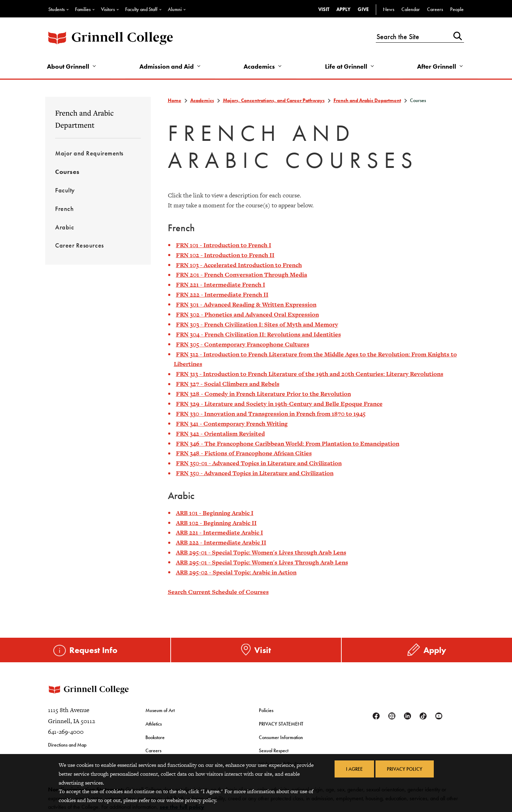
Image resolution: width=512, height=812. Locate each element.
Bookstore (155, 737)
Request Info (93, 650)
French (64, 209)
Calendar (411, 9)
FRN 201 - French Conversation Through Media (242, 275)
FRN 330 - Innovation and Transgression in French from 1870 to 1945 (271, 414)
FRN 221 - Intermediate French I (221, 285)
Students (57, 9)
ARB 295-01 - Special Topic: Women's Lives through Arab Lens (261, 552)
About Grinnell (68, 66)
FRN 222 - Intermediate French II (222, 294)
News (389, 9)
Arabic (65, 227)
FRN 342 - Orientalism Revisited (220, 434)
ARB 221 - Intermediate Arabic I (220, 532)
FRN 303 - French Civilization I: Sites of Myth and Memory (257, 324)
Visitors (108, 9)
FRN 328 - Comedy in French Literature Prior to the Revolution (263, 394)
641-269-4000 (66, 732)
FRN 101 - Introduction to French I (224, 245)
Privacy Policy (405, 769)
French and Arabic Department (84, 119)
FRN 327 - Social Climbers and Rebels (228, 384)
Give (363, 9)
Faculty (65, 190)
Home (175, 100)
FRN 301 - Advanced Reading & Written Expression (246, 304)
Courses (67, 172)
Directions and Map (67, 745)
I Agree (354, 769)
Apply (343, 9)
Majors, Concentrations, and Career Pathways (274, 100)
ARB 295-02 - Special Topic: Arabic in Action (236, 572)
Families (83, 9)
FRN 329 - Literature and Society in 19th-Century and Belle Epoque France (279, 404)
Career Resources (79, 245)
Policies (266, 710)
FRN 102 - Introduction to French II (225, 255)
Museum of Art (160, 710)
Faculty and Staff (141, 9)
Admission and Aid (167, 66)
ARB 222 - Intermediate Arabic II (221, 542)
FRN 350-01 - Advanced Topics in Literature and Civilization (259, 463)
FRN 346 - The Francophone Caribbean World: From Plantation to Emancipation (288, 444)
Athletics (154, 724)
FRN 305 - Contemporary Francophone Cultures (243, 344)
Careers (435, 9)
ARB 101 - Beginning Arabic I (215, 513)
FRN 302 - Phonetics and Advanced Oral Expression (247, 314)
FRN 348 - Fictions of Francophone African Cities (244, 453)
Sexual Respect (274, 750)
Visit (324, 9)
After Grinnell (437, 66)
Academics (259, 66)
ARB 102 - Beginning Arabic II (216, 523)
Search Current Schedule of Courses (218, 592)
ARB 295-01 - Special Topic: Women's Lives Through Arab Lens (262, 562)
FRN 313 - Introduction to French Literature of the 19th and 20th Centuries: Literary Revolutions (310, 374)
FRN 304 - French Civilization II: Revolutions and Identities (258, 334)
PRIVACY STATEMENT (281, 724)
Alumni (175, 9)
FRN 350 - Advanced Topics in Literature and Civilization (255, 473)
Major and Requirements (89, 153)
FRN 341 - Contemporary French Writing (232, 424)
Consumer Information (281, 737)
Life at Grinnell (346, 66)
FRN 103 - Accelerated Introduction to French (239, 265)
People (457, 9)
